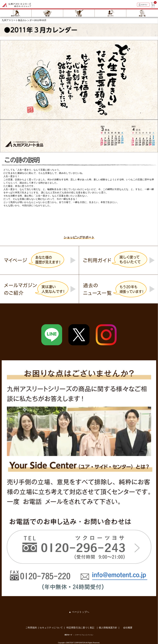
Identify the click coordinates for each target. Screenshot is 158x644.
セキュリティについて (51, 628)
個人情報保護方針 (108, 628)
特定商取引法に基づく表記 (81, 628)
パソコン (90, 635)
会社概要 (128, 628)
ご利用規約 (31, 628)
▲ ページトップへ (79, 612)
